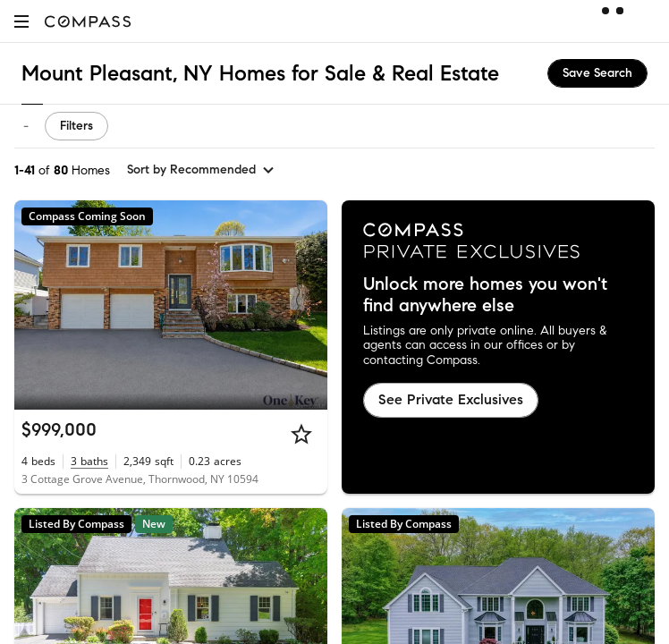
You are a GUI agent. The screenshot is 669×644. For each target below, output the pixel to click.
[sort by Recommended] (201, 170)
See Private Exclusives (451, 399)
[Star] (301, 434)
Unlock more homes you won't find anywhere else (485, 295)
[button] (21, 21)
